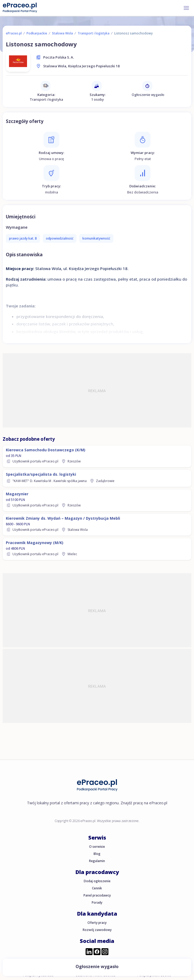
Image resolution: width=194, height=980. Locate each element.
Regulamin (97, 861)
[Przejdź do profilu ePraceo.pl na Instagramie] (105, 952)
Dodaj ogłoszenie (97, 881)
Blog (97, 854)
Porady (97, 902)
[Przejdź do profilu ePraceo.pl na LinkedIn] (89, 952)
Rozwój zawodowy (97, 930)
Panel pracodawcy (97, 895)
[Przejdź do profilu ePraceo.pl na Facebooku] (97, 952)
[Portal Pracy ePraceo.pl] (20, 8)
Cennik (97, 888)
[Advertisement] (97, 390)
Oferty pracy (97, 923)
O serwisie (97, 847)
